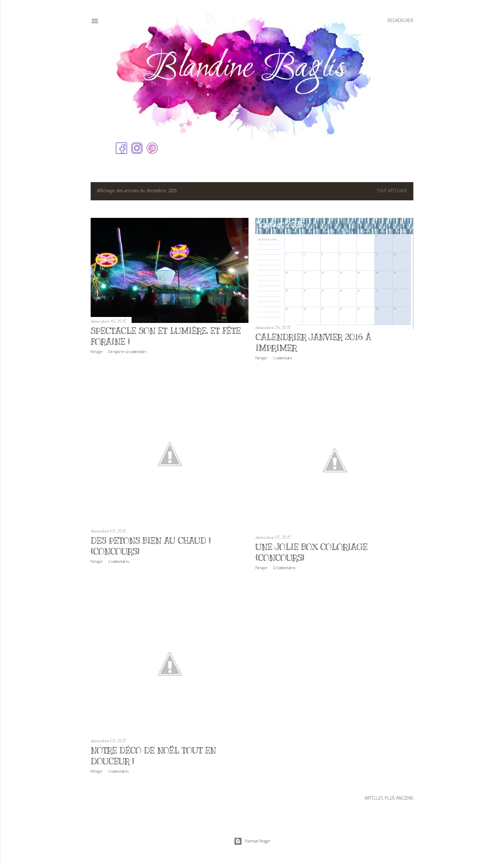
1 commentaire (283, 358)
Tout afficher (392, 191)
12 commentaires (284, 568)
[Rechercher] (400, 21)
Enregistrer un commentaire (127, 352)
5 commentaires (119, 562)
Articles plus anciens (389, 798)
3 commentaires (118, 772)
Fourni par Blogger (252, 841)
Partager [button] (97, 352)
